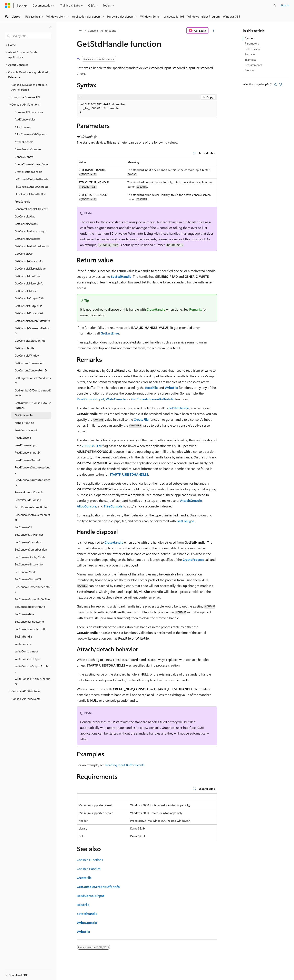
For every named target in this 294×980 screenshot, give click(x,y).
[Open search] (275, 6)
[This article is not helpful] (281, 84)
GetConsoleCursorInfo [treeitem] (29, 261)
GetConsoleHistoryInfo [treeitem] (29, 283)
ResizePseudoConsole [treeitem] (28, 500)
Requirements (253, 65)
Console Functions (90, 860)
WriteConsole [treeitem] (23, 644)
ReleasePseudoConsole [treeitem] (29, 492)
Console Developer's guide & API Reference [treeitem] (30, 87)
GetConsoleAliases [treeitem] (26, 224)
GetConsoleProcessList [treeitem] (29, 313)
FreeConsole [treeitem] (22, 201)
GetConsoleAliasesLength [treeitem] (31, 231)
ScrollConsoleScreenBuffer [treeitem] (31, 507)
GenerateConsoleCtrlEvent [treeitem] (31, 209)
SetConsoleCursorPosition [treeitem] (31, 549)
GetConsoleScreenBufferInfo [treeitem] (32, 321)
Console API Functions (102, 31)
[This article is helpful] (276, 84)
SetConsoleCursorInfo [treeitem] (28, 542)
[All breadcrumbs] (80, 31)
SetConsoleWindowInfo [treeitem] (29, 622)
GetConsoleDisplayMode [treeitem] (30, 268)
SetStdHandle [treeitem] (23, 636)
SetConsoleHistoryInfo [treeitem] (29, 564)
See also (250, 70)
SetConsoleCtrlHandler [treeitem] (29, 535)
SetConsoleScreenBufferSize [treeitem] (32, 599)
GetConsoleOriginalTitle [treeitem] (29, 298)
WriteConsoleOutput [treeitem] (28, 659)
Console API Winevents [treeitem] (26, 699)
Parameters (252, 43)
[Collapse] (50, 27)
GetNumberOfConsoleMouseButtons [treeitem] (33, 405)
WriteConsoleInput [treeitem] (26, 651)
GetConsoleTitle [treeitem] (24, 348)
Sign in (285, 5)
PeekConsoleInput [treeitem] (26, 430)
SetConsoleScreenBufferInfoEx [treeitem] (33, 589)
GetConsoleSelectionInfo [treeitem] (30, 341)
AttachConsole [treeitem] (24, 142)
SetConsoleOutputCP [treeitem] (28, 579)
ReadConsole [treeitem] (23, 438)
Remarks (250, 54)
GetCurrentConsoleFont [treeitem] (30, 363)
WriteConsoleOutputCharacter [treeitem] (33, 681)
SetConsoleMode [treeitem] (25, 572)
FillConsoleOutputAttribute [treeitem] (32, 179)
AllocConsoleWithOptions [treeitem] (31, 134)
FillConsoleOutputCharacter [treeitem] (32, 187)
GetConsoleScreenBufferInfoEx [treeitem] (32, 331)
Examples (251, 60)
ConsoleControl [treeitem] (24, 157)
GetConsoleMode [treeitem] (26, 291)
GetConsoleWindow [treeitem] (27, 355)
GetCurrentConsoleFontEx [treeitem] (31, 370)
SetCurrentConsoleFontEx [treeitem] (31, 629)
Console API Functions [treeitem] (29, 112)
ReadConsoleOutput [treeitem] (27, 460)
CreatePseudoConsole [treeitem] (28, 172)
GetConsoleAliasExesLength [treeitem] (32, 246)
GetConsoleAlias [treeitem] (25, 216)
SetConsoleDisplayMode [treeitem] (30, 557)
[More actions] (214, 31)
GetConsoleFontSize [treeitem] (27, 276)
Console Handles (89, 869)
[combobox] (28, 36)
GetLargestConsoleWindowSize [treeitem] (33, 380)
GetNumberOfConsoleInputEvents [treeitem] (33, 393)
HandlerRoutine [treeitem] (24, 423)
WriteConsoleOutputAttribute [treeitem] (33, 669)
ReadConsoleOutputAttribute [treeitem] (32, 470)
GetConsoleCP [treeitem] (24, 254)
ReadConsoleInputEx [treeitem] (27, 452)
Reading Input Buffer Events (125, 765)
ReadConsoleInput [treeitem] (26, 445)
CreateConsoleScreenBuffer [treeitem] (32, 164)
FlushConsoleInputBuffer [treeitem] (30, 194)
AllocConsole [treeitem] (23, 127)
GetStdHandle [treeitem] (24, 415)
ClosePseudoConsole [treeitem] (28, 149)
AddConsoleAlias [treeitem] (25, 119)
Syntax (249, 38)
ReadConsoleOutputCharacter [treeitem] (32, 482)
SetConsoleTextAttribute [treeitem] (30, 607)
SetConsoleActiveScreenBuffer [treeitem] (32, 517)
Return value (253, 49)
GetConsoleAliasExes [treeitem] (27, 239)
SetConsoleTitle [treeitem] (24, 614)
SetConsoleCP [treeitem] (23, 527)
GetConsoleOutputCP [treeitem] (28, 306)
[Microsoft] (8, 6)
